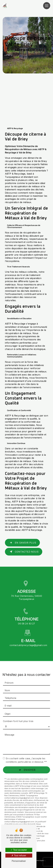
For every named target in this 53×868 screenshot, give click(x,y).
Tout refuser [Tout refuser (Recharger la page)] (19, 856)
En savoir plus (22, 543)
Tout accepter (19, 850)
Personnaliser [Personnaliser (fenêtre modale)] (19, 861)
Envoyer (30, 765)
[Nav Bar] (47, 6)
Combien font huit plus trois (18, 716)
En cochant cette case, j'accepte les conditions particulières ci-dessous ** (26, 755)
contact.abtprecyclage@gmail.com (28, 641)
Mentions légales (39, 861)
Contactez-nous (24, 552)
